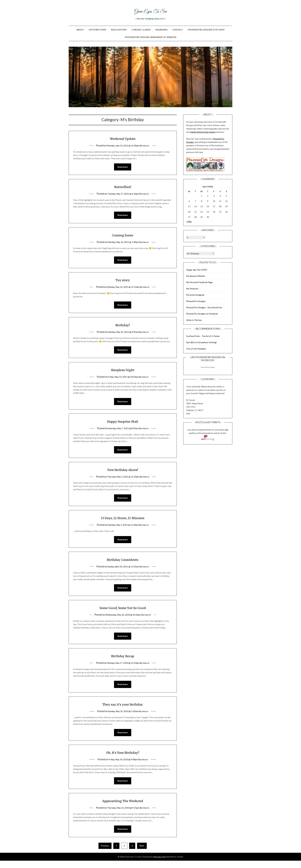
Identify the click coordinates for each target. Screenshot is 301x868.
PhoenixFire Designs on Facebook (202, 314)
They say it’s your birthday (123, 708)
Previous (105, 851)
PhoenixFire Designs (196, 301)
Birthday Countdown (123, 562)
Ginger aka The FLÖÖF (197, 270)
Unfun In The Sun (194, 320)
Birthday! (123, 326)
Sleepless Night (123, 371)
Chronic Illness (141, 30)
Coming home (123, 236)
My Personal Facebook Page (199, 282)
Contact (178, 30)
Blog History (119, 30)
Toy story (123, 281)
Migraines (162, 30)
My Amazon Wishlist (196, 276)
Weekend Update (123, 138)
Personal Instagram (195, 295)
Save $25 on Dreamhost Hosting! (202, 342)
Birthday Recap (123, 660)
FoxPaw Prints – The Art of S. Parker (203, 336)
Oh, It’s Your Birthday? (123, 757)
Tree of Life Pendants (196, 349)
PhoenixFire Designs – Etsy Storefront (204, 307)
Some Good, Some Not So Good (123, 611)
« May (189, 221)
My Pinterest (192, 289)
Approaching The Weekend (123, 805)
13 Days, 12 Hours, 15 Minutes (123, 520)
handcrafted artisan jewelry (203, 132)
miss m (148, 145)
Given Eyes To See (150, 11)
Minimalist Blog (160, 862)
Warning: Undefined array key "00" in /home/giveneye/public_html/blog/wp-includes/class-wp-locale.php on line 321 (196, 237)
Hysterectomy (98, 30)
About (80, 30)
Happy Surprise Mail (123, 423)
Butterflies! (123, 187)
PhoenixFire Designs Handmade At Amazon (151, 37)
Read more (123, 167)
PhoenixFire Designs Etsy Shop (206, 30)
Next (142, 851)
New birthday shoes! (123, 472)
